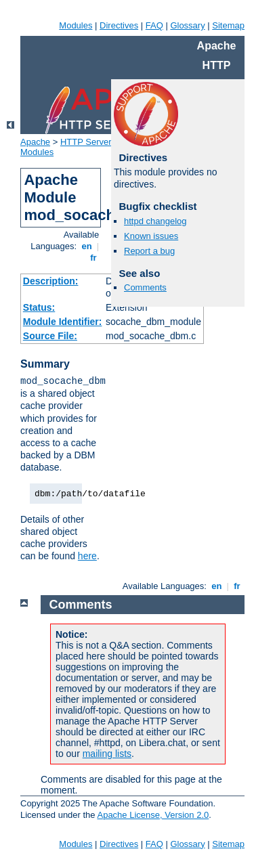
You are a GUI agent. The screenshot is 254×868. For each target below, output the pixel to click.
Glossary (187, 25)
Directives (119, 25)
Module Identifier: (63, 322)
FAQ (154, 25)
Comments (145, 287)
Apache (35, 142)
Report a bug (149, 251)
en (87, 246)
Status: (39, 307)
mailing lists (107, 754)
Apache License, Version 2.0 (153, 815)
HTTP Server (86, 142)
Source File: (50, 336)
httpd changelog (155, 221)
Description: (51, 281)
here (87, 556)
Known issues (151, 236)
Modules (76, 25)
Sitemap (228, 25)
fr (94, 258)
